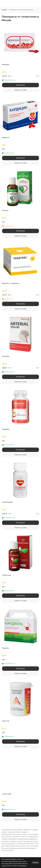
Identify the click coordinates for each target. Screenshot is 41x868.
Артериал (6, 356)
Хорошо (35, 862)
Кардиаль (6, 648)
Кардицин (6, 137)
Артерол (5, 210)
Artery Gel (6, 721)
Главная (4, 10)
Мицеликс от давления (10, 283)
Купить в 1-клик (21, 90)
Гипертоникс (7, 575)
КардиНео (6, 429)
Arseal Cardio (7, 794)
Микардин (6, 65)
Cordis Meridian (7, 502)
